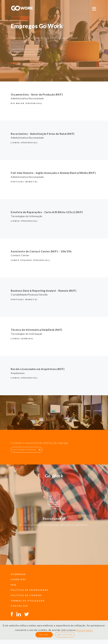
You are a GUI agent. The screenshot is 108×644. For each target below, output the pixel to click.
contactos (19, 606)
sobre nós (18, 579)
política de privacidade (30, 590)
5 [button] (62, 554)
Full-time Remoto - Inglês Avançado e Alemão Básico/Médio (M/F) (53, 173)
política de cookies (26, 595)
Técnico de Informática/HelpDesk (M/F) (37, 330)
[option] (54, 500)
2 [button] (46, 554)
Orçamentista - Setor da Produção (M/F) (37, 94)
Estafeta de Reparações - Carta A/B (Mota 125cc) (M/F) (47, 212)
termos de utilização (28, 601)
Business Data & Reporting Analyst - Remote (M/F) (43, 291)
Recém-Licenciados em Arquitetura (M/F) (38, 369)
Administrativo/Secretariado (27, 98)
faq (14, 585)
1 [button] (41, 554)
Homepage (18, 574)
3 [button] (51, 554)
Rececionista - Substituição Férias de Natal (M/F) (43, 134)
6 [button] (67, 554)
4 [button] (57, 554)
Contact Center (20, 255)
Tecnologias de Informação (27, 216)
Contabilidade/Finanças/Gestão (29, 294)
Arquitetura (18, 373)
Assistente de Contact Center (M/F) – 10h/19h (41, 251)
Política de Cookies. (84, 630)
